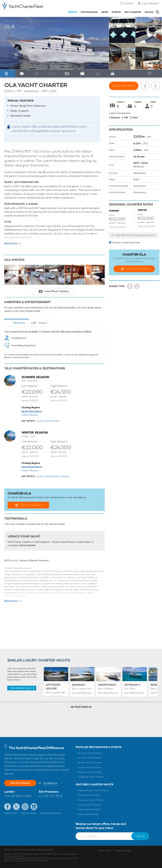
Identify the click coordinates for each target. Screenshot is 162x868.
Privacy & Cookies (122, 851)
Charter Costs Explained (126, 242)
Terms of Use (104, 851)
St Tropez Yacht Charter (90, 753)
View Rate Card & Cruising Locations (135, 235)
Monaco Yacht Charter (90, 758)
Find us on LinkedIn (34, 807)
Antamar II (132, 685)
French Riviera (52, 421)
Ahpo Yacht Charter (88, 814)
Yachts (73, 12)
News (105, 12)
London (9, 792)
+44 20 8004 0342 (18, 796)
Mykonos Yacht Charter (90, 772)
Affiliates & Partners (50, 813)
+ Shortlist (150, 74)
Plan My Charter (20, 783)
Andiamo (78, 685)
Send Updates (28, 545)
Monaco (34, 415)
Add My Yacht (28, 813)
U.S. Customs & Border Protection (31, 560)
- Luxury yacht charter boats (23, 6)
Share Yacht (137, 286)
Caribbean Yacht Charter (91, 777)
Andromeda (107, 685)
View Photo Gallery (57, 291)
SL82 (136, 179)
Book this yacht (124, 86)
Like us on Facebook (8, 807)
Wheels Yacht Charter (90, 795)
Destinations (89, 12)
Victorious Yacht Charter (91, 800)
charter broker (58, 497)
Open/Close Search (157, 12)
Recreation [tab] (19, 323)
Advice (149, 12)
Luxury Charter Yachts (15, 21)
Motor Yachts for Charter (40, 21)
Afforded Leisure (53, 687)
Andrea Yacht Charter (90, 805)
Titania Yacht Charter (89, 809)
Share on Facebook (130, 286)
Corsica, (40, 421)
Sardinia (65, 476)
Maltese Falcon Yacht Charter (93, 790)
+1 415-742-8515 (51, 796)
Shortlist (129, 3)
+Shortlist (157, 22)
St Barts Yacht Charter (90, 763)
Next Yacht (155, 86)
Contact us (50, 783)
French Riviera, (53, 476)
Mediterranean (32, 412)
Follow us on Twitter (16, 807)
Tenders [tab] (43, 323)
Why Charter (133, 12)
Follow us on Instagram (25, 807)
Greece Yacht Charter (90, 767)
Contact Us (11, 813)
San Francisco (49, 792)
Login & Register (150, 3)
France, (26, 415)
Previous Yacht (145, 86)
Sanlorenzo (28, 156)
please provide (57, 524)
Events (116, 12)
